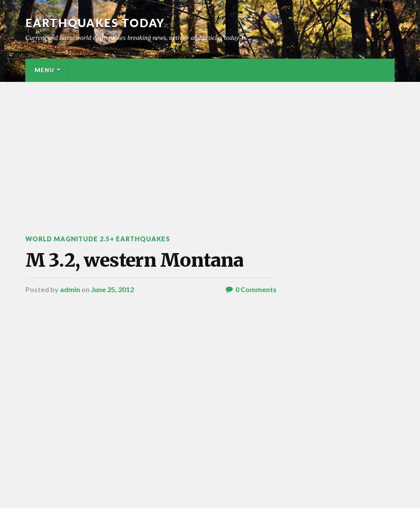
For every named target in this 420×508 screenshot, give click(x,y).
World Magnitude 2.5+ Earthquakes (98, 239)
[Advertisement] (210, 148)
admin (70, 289)
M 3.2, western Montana (134, 260)
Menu (44, 70)
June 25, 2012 (112, 289)
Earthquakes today (95, 23)
